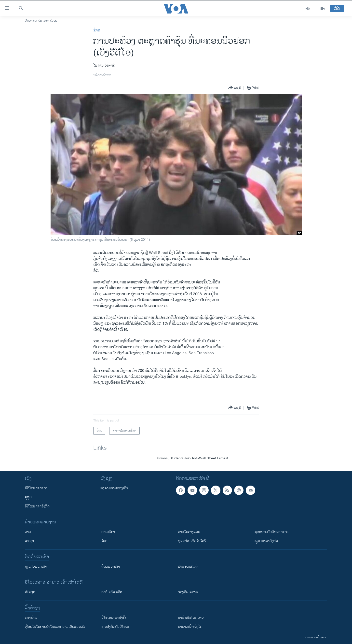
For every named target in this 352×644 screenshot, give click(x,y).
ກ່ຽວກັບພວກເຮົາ (36, 567)
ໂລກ (104, 541)
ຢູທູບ (28, 497)
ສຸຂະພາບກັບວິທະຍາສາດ (271, 532)
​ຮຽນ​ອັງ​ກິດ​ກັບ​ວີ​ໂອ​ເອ (115, 627)
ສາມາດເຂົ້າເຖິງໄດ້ (190, 627)
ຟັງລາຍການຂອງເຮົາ (114, 488)
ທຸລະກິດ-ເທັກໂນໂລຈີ (192, 541)
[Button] (235, 88)
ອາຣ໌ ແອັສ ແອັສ (112, 592)
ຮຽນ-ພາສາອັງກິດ (266, 541)
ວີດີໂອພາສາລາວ (36, 488)
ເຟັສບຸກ (30, 592)
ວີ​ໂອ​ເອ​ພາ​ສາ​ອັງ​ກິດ (114, 618)
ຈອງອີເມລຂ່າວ (188, 592)
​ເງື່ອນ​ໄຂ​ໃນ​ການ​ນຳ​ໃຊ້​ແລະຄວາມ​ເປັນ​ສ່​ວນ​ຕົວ (55, 627)
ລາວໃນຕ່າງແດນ (189, 532)
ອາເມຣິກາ (108, 532)
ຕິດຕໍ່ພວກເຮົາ (111, 567)
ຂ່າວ (97, 30)
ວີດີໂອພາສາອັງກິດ (37, 506)
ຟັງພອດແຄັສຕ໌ (188, 567)
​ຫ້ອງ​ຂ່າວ (31, 618)
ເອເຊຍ (29, 541)
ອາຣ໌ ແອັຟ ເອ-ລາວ (191, 618)
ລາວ (28, 532)
